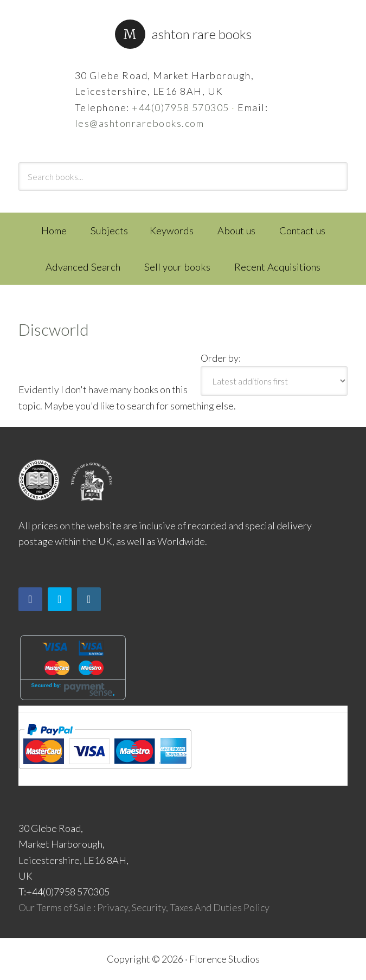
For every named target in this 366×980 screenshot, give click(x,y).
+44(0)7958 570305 (181, 107)
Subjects (109, 230)
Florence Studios (224, 959)
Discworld (54, 329)
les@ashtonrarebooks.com (140, 123)
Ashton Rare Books (202, 34)
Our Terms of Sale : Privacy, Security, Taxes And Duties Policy (144, 907)
